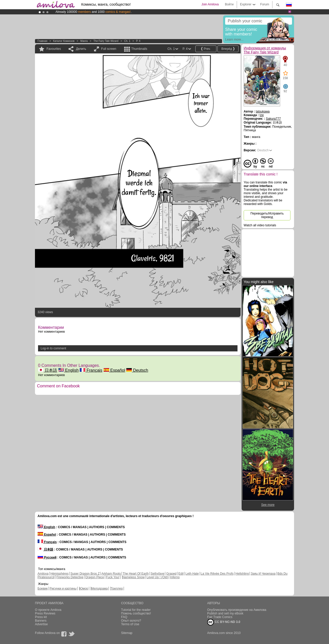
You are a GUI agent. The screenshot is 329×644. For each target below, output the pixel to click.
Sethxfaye (157, 574)
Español (114, 370)
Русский (47, 557)
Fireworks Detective (70, 577)
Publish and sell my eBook (225, 613)
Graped (171, 574)
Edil (181, 574)
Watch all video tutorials (260, 225)
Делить (81, 49)
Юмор (84, 589)
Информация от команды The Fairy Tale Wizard (265, 50)
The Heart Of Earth (136, 574)
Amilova (43, 574)
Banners (41, 621)
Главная (42, 41)
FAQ (124, 617)
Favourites (54, 49)
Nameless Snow (134, 577)
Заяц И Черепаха (263, 574)
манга (84, 41)
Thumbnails (139, 49)
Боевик (43, 589)
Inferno (175, 577)
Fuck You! (113, 577)
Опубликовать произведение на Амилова (237, 610)
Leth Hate (192, 574)
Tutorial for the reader (136, 610)
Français (91, 370)
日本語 (48, 370)
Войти (229, 4)
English (68, 370)
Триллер (117, 589)
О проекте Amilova (48, 610)
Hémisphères (60, 574)
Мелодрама (99, 589)
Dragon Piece (95, 577)
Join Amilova (210, 4)
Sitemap (127, 633)
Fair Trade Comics (220, 617)
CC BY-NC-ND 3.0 (224, 622)
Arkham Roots (111, 574)
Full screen (109, 49)
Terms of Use (130, 624)
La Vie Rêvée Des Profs (217, 574)
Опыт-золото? (131, 621)
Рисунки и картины (63, 589)
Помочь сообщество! (136, 613)
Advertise (41, 624)
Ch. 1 (127, 41)
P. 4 (138, 41)
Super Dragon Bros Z (85, 574)
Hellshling (242, 574)
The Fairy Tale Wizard (106, 41)
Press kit (41, 617)
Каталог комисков (64, 41)
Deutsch (137, 370)
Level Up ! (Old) (157, 577)
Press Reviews (45, 613)
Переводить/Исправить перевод (267, 215)
